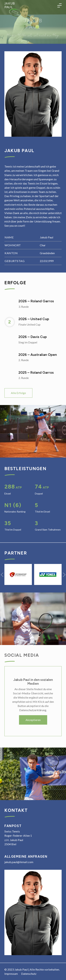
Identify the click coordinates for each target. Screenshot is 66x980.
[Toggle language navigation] (59, 5)
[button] (2, 574)
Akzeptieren (33, 720)
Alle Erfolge (18, 393)
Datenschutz (29, 974)
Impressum (11, 974)
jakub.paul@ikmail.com (19, 862)
